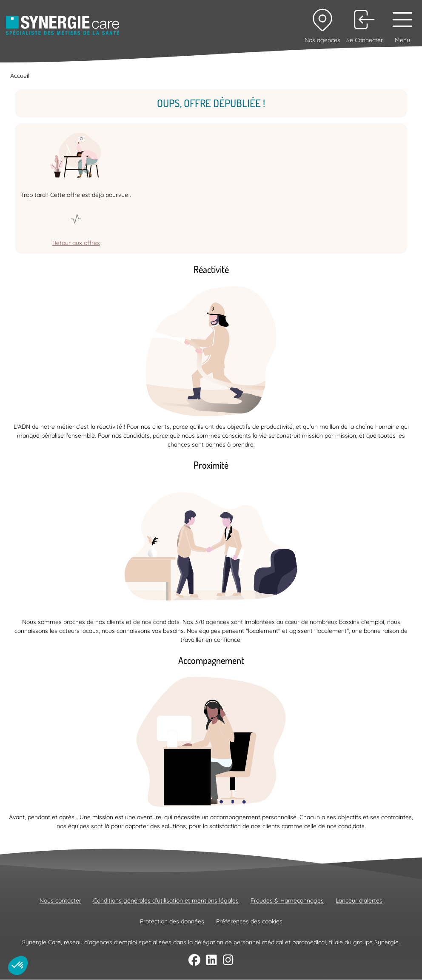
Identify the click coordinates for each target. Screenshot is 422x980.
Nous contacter (60, 900)
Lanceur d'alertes (359, 900)
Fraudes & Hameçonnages (287, 900)
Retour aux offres (76, 243)
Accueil (20, 76)
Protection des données (172, 921)
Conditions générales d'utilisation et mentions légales (166, 900)
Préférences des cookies (249, 921)
